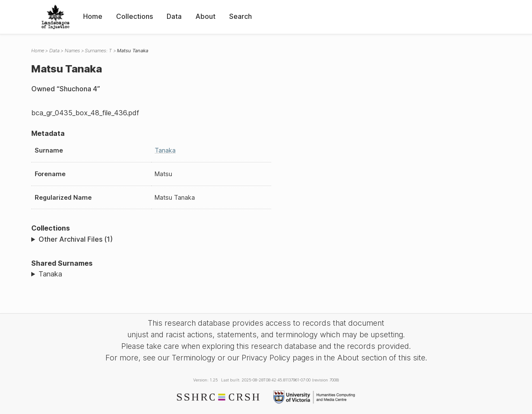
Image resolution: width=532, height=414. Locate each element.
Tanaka (165, 150)
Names (72, 51)
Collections (134, 16)
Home (93, 16)
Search (241, 16)
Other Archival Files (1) (76, 239)
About (205, 16)
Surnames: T (98, 51)
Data (174, 16)
